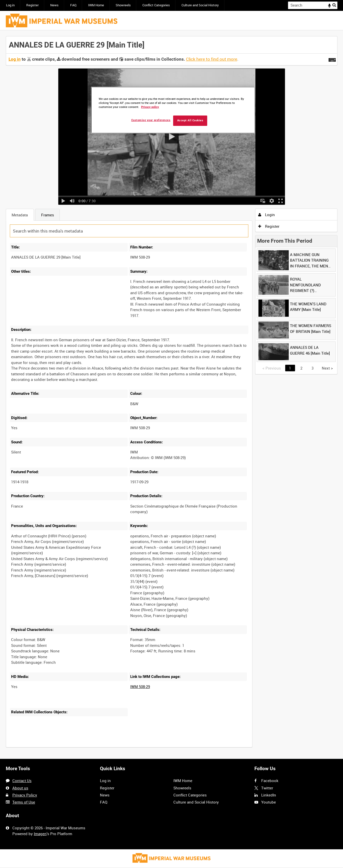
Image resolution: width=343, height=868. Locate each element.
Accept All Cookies (190, 120)
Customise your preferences (151, 120)
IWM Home (96, 5)
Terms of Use (24, 802)
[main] (172, 395)
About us (20, 788)
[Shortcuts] (332, 59)
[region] (173, 110)
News (54, 5)
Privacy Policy (25, 795)
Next (327, 368)
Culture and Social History (200, 5)
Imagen (40, 834)
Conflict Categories (156, 5)
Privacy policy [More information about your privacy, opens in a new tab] (150, 107)
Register (32, 5)
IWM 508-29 (140, 687)
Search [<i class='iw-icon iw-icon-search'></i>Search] (334, 5)
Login (267, 215)
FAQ (73, 5)
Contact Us (22, 781)
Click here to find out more (212, 59)
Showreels (123, 5)
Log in (10, 5)
